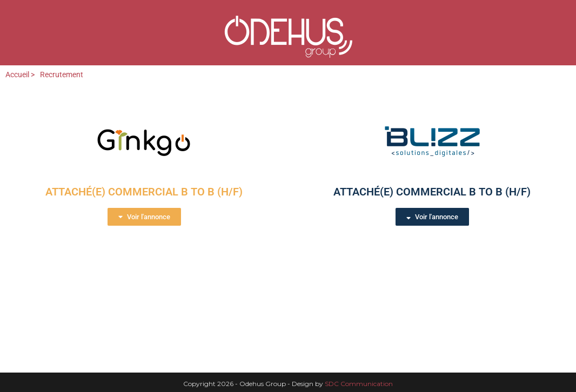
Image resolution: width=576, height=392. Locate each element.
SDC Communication (359, 384)
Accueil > (20, 75)
